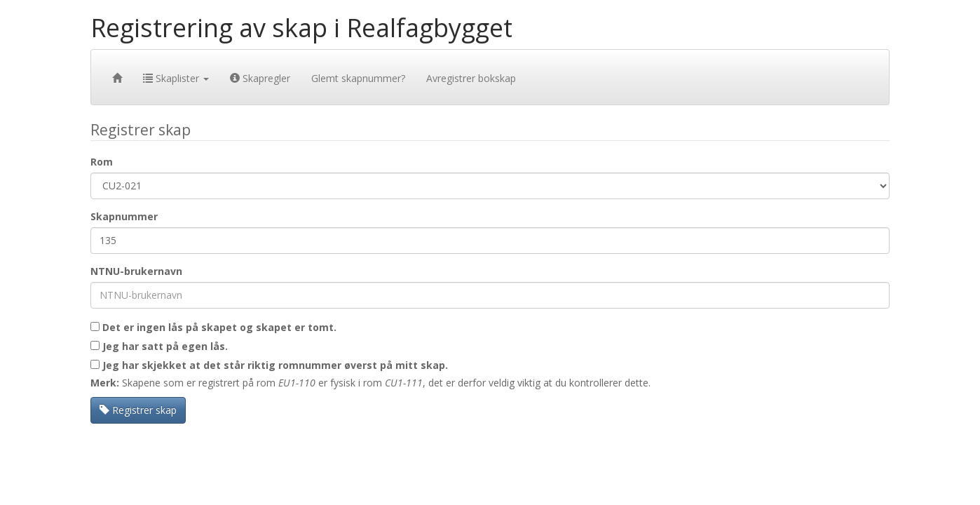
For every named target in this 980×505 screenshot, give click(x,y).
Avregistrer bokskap (471, 78)
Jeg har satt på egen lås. (159, 346)
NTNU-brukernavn (136, 271)
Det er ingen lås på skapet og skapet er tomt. (213, 327)
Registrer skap (138, 410)
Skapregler (260, 78)
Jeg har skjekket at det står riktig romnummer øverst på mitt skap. (269, 365)
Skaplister (176, 78)
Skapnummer (124, 216)
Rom (102, 162)
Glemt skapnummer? (358, 78)
